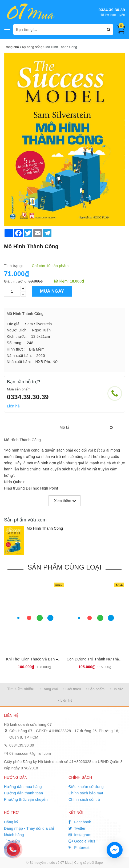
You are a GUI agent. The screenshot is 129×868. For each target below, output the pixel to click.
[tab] (64, 427)
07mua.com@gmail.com (30, 753)
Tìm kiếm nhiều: (21, 689)
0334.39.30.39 (112, 10)
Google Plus (82, 841)
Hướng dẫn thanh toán (23, 793)
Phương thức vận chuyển (26, 799)
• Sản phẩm (95, 689)
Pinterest (79, 848)
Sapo (99, 863)
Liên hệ (13, 406)
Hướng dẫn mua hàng (23, 787)
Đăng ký (11, 822)
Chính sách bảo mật (86, 793)
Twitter (77, 828)
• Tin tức (116, 689)
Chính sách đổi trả (84, 799)
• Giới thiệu (72, 689)
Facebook (80, 822)
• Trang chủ (49, 689)
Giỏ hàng (12, 848)
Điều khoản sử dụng (86, 787)
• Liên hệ (65, 700)
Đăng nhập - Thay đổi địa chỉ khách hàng (29, 832)
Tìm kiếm (12, 841)
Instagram (80, 835)
